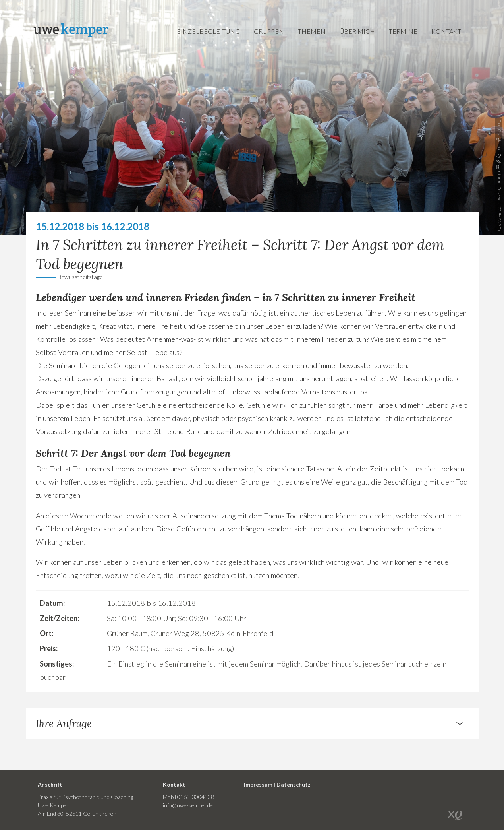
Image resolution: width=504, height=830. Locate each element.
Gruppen (269, 31)
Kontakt (446, 31)
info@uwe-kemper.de (188, 805)
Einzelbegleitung (208, 31)
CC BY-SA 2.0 (499, 218)
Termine (403, 31)
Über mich (357, 31)
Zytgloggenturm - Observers (499, 179)
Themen (312, 31)
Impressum (258, 784)
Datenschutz (294, 784)
